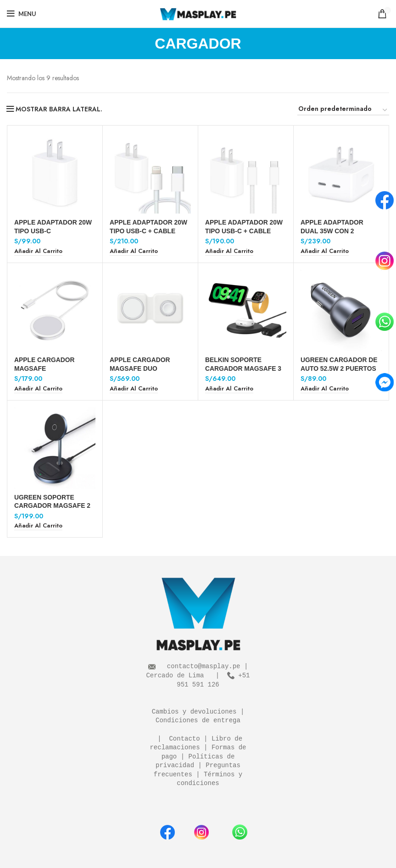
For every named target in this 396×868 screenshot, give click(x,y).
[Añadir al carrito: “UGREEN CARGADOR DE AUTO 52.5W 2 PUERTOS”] (325, 389)
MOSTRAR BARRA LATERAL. (59, 109)
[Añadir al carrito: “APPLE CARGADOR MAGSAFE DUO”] (134, 389)
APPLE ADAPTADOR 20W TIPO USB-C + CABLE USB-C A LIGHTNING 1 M (149, 231)
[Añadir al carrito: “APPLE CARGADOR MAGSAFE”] (38, 389)
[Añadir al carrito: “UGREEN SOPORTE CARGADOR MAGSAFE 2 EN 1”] (38, 526)
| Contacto (177, 739)
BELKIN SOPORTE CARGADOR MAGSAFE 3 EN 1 (244, 368)
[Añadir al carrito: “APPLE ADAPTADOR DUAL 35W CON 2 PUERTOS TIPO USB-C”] (325, 251)
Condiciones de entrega (198, 721)
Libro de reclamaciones (198, 744)
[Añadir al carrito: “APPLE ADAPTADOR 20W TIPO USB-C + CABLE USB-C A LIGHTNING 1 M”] (134, 251)
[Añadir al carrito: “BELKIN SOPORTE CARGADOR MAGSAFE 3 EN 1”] (229, 389)
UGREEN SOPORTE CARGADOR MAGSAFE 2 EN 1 (53, 505)
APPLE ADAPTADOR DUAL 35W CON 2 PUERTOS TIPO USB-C (335, 231)
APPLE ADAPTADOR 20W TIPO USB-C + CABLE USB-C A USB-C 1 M (244, 231)
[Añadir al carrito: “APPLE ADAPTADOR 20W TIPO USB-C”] (38, 251)
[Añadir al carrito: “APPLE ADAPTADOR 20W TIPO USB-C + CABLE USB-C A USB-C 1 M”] (229, 251)
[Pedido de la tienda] (343, 110)
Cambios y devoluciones (194, 712)
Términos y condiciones (211, 779)
